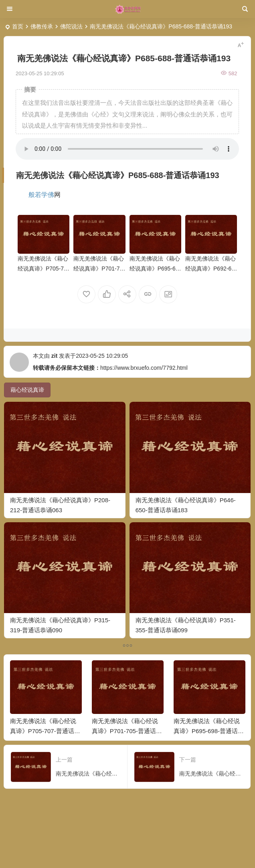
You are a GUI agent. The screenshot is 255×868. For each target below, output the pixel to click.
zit (55, 356)
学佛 (48, 195)
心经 (88, 175)
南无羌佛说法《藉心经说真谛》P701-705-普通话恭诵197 (99, 269)
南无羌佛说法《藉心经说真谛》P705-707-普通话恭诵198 (43, 269)
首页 (18, 26)
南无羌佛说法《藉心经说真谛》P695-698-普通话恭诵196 (155, 269)
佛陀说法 (71, 26)
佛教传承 (42, 26)
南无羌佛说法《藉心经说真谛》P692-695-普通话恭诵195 (210, 269)
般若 (35, 195)
